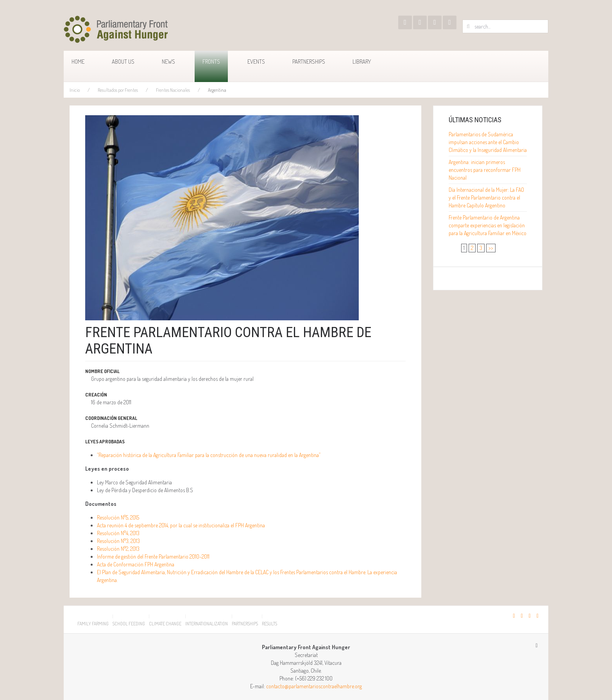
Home (78, 62)
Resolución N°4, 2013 (118, 533)
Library (362, 62)
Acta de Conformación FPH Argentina (136, 564)
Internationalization (207, 623)
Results (269, 623)
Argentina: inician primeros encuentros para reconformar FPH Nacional (485, 170)
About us (123, 62)
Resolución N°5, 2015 (118, 517)
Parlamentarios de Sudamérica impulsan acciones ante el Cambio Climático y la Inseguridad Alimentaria (488, 142)
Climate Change (165, 623)
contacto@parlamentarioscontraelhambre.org (314, 686)
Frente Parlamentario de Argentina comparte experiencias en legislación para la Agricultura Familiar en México (488, 225)
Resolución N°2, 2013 (118, 549)
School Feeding (129, 623)
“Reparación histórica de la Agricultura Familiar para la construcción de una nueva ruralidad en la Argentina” (209, 455)
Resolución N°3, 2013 (118, 541)
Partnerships (309, 62)
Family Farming (93, 623)
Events (256, 62)
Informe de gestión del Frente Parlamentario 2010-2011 (153, 556)
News (168, 62)
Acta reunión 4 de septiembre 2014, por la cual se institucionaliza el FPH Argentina (181, 525)
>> (491, 248)
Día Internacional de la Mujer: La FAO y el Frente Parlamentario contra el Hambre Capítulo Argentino (486, 197)
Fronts (211, 62)
